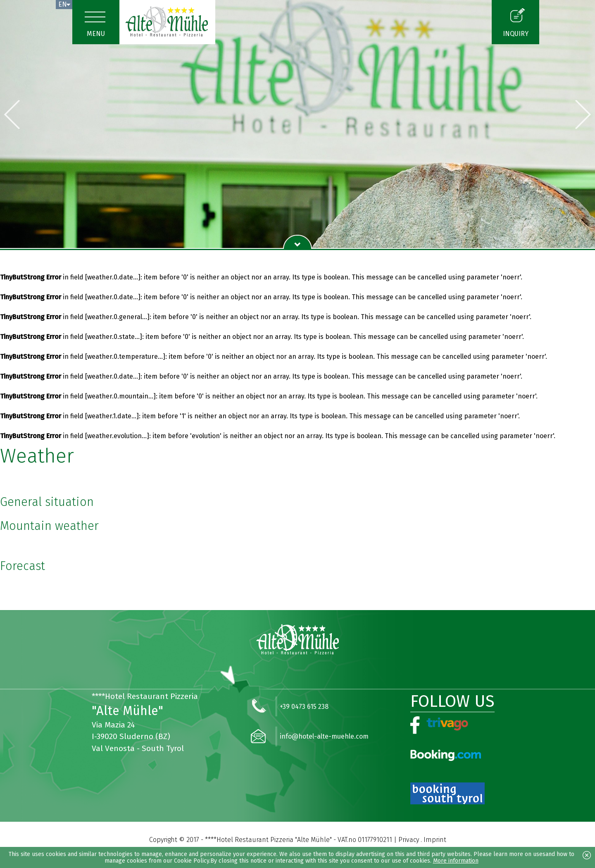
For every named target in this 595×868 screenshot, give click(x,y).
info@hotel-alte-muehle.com (324, 736)
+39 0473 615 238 (304, 707)
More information (456, 861)
